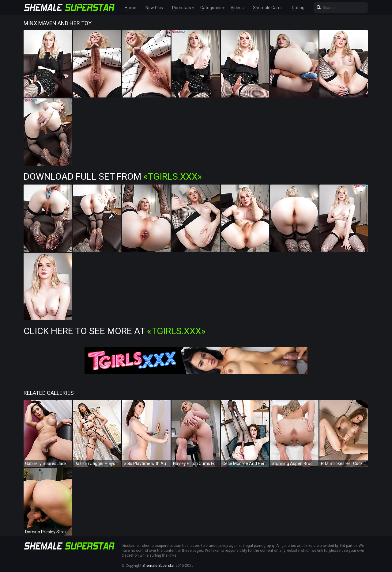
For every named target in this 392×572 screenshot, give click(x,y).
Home (130, 8)
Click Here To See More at (115, 331)
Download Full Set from (113, 176)
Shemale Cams (268, 8)
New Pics (154, 8)
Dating (298, 8)
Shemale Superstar (158, 566)
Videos (237, 8)
